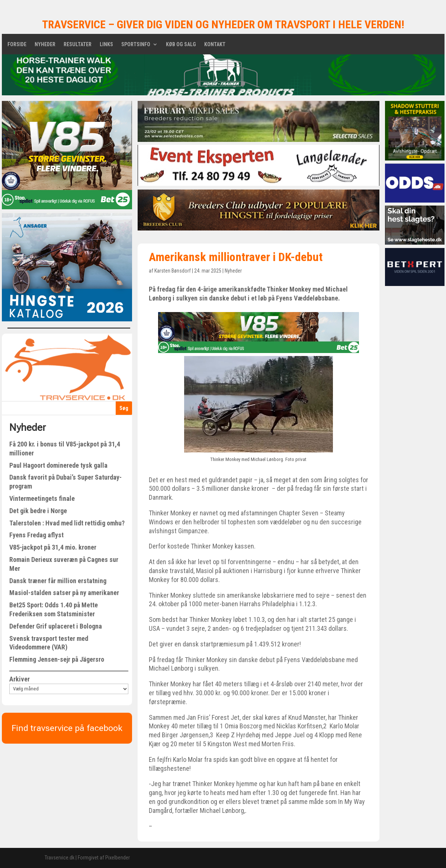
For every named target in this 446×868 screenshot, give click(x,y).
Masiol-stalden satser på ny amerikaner (64, 593)
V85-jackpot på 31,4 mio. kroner (53, 547)
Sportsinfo (136, 44)
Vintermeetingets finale (42, 498)
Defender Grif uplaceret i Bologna (56, 626)
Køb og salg (181, 44)
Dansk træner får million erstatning (58, 581)
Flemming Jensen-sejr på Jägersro (57, 659)
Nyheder (45, 44)
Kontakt (215, 44)
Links (106, 44)
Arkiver (20, 679)
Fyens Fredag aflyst (36, 535)
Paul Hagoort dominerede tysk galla (58, 465)
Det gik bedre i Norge (38, 511)
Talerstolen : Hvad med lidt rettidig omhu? (67, 523)
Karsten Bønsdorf (173, 271)
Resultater (78, 44)
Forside (17, 44)
